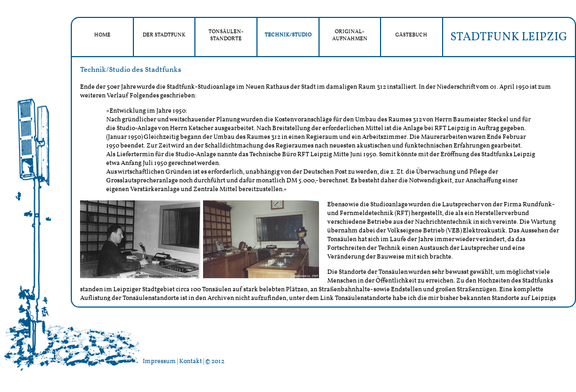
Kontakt (191, 362)
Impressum (159, 362)
